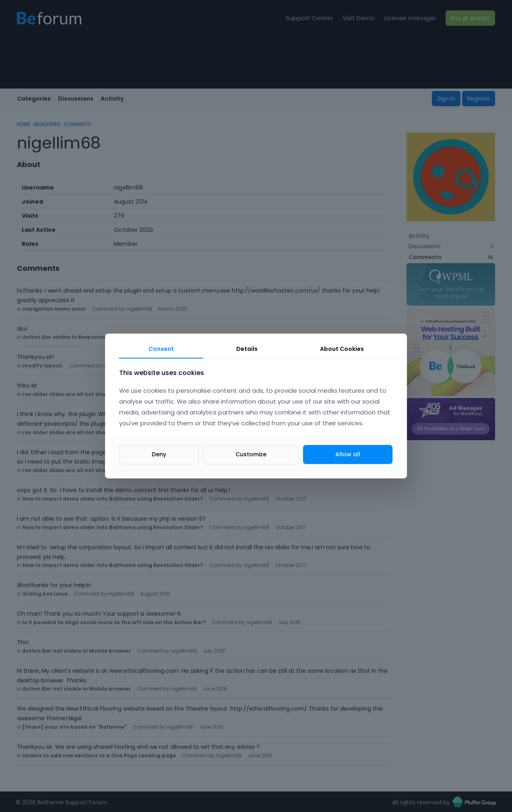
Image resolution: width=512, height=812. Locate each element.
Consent (161, 349)
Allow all (348, 454)
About (342, 349)
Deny (159, 454)
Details (247, 349)
